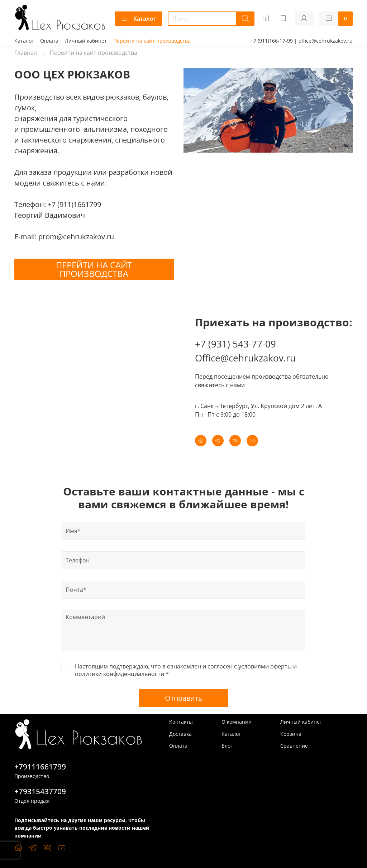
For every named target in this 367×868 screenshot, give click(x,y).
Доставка (180, 734)
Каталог (138, 19)
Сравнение (294, 746)
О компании (237, 722)
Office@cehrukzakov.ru (245, 358)
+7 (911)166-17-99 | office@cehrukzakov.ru (302, 41)
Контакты (181, 722)
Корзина (291, 734)
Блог (227, 746)
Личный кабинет (86, 41)
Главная (26, 53)
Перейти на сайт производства (152, 41)
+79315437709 (40, 791)
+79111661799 (40, 767)
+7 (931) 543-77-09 (235, 344)
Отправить (184, 698)
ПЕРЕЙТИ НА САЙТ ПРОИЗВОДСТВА (94, 269)
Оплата (49, 41)
